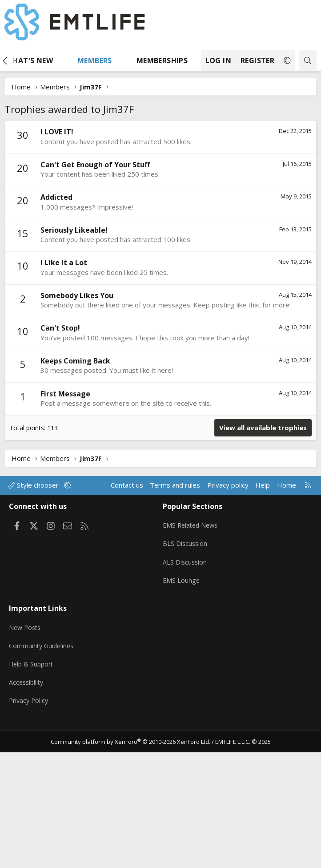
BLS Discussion (186, 673)
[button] (62, 61)
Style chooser (34, 618)
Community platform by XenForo (130, 857)
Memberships (162, 61)
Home (287, 618)
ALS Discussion (185, 690)
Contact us (127, 618)
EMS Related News (192, 656)
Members (95, 61)
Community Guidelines (43, 767)
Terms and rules (175, 618)
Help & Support (33, 784)
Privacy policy (228, 618)
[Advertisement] (160, 187)
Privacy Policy (30, 819)
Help (263, 618)
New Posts (26, 750)
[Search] (308, 61)
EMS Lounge (182, 708)
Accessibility (27, 802)
